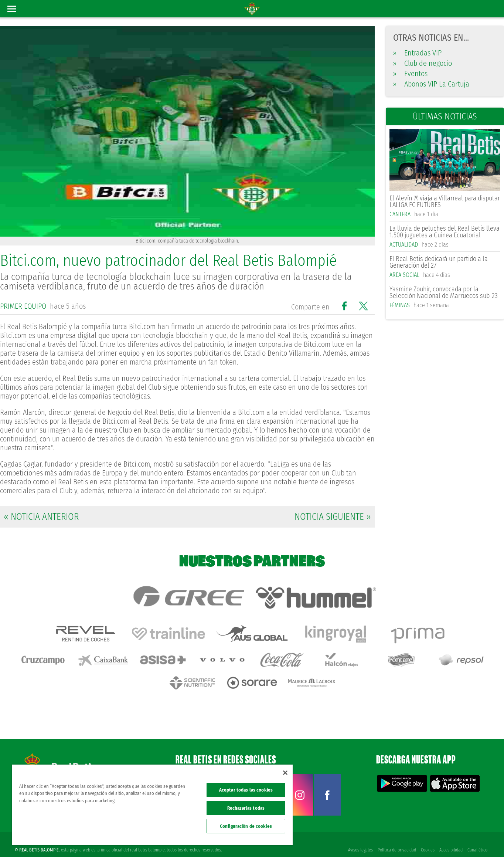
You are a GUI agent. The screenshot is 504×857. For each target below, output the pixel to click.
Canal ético (477, 839)
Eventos (410, 74)
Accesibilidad (451, 839)
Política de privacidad (396, 839)
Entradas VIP (417, 53)
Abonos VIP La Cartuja (431, 84)
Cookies (427, 839)
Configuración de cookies (246, 826)
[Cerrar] (285, 773)
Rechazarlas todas (246, 808)
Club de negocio (423, 63)
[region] (152, 805)
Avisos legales (359, 839)
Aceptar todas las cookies (246, 790)
